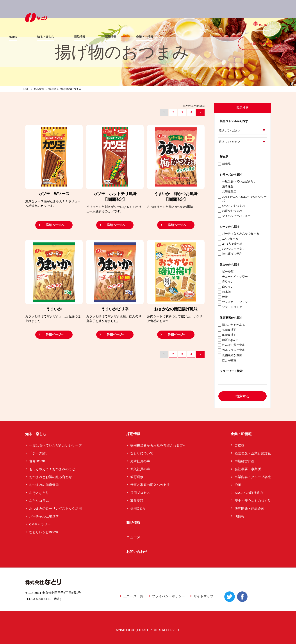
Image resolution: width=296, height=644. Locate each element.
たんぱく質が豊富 (231, 345)
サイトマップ (203, 596)
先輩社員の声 (140, 461)
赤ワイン (226, 282)
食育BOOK (37, 461)
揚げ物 (52, 89)
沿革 (238, 485)
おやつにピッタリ (231, 249)
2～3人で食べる (230, 244)
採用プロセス (140, 493)
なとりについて (142, 453)
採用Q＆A (138, 508)
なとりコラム (39, 501)
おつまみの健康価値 (44, 485)
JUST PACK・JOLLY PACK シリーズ (242, 199)
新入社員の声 (140, 469)
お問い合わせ (259, 36)
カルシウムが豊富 (231, 350)
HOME (29, 37)
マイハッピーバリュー (234, 216)
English (267, 22)
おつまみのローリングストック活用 (55, 508)
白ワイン (226, 287)
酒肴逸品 (226, 187)
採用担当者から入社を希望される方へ (158, 445)
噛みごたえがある (231, 325)
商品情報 (96, 37)
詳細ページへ (55, 225)
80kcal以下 (227, 335)
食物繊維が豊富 (230, 355)
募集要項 (137, 501)
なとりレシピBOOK (44, 532)
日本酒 (224, 292)
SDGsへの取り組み (249, 493)
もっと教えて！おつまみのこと (52, 469)
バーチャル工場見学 (44, 516)
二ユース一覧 (133, 596)
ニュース (133, 537)
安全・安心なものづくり (253, 501)
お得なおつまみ (230, 211)
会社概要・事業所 (248, 469)
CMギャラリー (40, 524)
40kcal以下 (227, 330)
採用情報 (127, 37)
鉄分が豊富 (227, 360)
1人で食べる (228, 239)
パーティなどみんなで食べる (238, 234)
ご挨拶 (240, 445)
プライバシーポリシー (168, 596)
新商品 (224, 164)
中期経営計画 (244, 461)
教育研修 (137, 477)
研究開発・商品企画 (249, 508)
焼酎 (223, 297)
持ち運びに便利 (230, 254)
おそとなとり (39, 493)
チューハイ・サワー (233, 277)
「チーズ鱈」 (39, 453)
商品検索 (39, 89)
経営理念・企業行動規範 (253, 453)
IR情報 (240, 516)
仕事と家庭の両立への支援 (150, 485)
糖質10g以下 (228, 340)
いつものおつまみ (231, 206)
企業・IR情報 (161, 37)
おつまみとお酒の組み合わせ (51, 477)
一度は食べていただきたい (237, 181)
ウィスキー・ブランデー (236, 302)
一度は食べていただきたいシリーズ (55, 445)
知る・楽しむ (62, 37)
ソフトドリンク (230, 307)
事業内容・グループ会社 (253, 477)
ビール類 (226, 272)
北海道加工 (227, 192)
